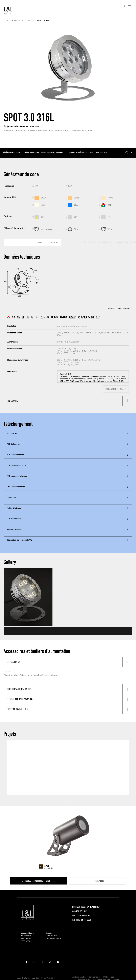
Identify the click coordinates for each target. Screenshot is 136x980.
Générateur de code (12, 152)
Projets (104, 152)
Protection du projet (81, 916)
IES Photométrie (14, 529)
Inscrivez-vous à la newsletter (86, 907)
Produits (18, 21)
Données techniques (30, 152)
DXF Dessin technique (16, 487)
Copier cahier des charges (116, 389)
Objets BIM (12, 497)
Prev (61, 801)
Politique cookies (110, 977)
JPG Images (12, 433)
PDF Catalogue (13, 444)
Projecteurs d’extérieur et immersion (21, 127)
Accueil (8, 21)
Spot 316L (30, 21)
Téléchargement (48, 152)
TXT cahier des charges (17, 476)
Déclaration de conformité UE (19, 540)
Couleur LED (10, 197)
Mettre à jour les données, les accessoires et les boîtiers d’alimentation (108, 242)
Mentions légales (79, 977)
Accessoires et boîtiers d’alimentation (82, 152)
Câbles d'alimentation (14, 228)
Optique (8, 216)
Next (75, 801)
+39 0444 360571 (53, 936)
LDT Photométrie (14, 519)
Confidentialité (95, 977)
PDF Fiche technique (15, 455)
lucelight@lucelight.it (54, 938)
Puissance (9, 186)
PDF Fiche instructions (16, 465)
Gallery (60, 152)
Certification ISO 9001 (81, 920)
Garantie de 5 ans (80, 911)
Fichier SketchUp (14, 508)
